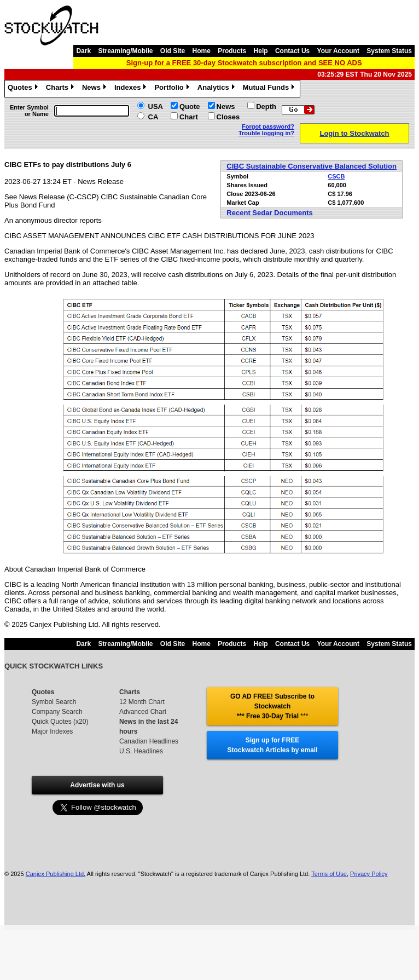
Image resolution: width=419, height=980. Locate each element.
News (95, 89)
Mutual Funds (270, 89)
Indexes (132, 89)
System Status (389, 51)
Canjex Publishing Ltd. (56, 874)
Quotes (24, 89)
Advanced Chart (143, 712)
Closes (228, 117)
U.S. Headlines (141, 751)
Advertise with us (97, 785)
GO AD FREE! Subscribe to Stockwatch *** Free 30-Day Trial (272, 706)
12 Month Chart (142, 702)
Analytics (217, 89)
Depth (266, 106)
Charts (61, 89)
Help (261, 51)
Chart (189, 117)
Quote (190, 106)
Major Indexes (52, 731)
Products (232, 51)
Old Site (173, 51)
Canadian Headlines (149, 741)
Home (202, 51)
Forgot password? (268, 126)
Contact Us (292, 51)
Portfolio (173, 89)
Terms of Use (329, 874)
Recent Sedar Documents (270, 213)
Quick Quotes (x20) (60, 722)
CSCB (336, 176)
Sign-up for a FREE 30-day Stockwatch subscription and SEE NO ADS (244, 63)
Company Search (57, 712)
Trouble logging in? (266, 133)
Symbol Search (54, 702)
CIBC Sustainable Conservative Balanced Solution (312, 166)
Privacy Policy (369, 874)
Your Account (338, 51)
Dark (83, 51)
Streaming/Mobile (125, 51)
